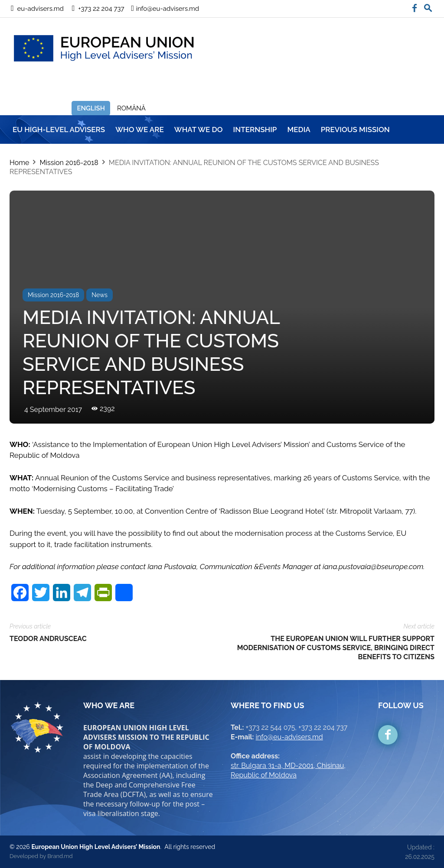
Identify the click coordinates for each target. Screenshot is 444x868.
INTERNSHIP (255, 130)
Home (19, 163)
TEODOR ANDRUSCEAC (48, 639)
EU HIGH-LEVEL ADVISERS (59, 130)
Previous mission (355, 130)
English (91, 108)
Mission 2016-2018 (69, 163)
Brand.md (60, 856)
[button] (428, 6)
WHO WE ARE (140, 130)
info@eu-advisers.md (289, 737)
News (100, 295)
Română (131, 108)
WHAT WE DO (199, 130)
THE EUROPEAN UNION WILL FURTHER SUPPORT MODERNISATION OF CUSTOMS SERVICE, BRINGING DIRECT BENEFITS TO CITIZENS (336, 648)
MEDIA (299, 130)
